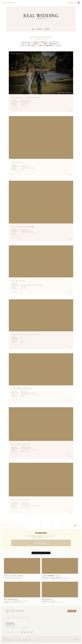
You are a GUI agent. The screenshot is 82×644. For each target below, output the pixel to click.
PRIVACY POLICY (17, 617)
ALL (33, 29)
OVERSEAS (47, 29)
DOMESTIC (39, 29)
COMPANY (8, 617)
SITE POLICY (26, 617)
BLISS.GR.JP (26, 627)
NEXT (77, 525)
